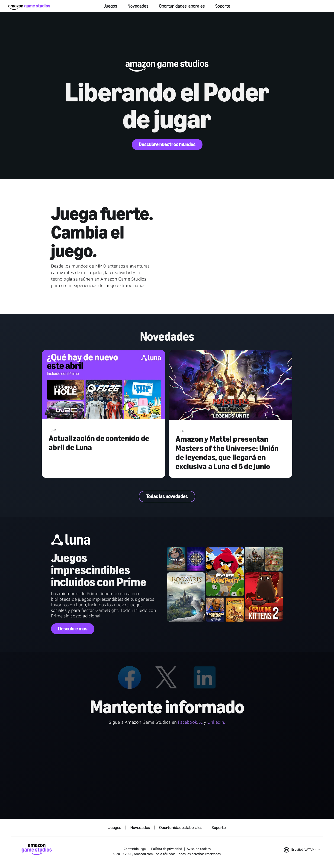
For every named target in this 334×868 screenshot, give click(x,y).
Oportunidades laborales (182, 6)
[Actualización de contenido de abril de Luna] (104, 385)
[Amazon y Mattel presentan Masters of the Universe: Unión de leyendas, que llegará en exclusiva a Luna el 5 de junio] (230, 386)
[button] (302, 850)
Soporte (223, 6)
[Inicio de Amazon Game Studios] (29, 7)
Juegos (110, 6)
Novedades (138, 6)
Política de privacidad (167, 849)
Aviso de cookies (199, 849)
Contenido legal (135, 849)
